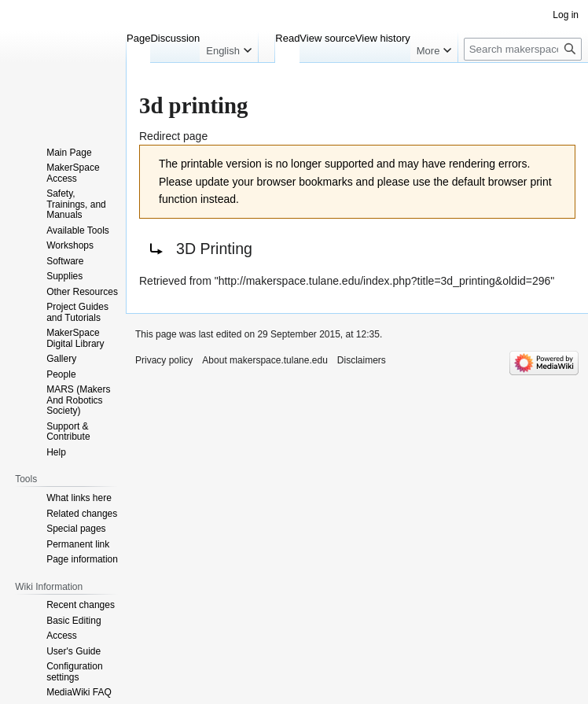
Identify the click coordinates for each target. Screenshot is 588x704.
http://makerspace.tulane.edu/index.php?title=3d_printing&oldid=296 (385, 281)
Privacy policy (164, 360)
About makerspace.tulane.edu (265, 360)
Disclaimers (362, 360)
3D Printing (214, 249)
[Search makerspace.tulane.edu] (523, 49)
